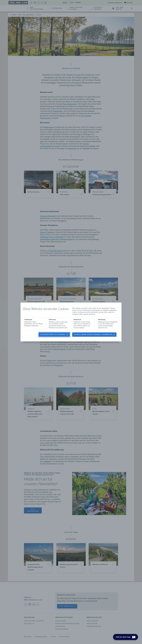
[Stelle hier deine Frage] (126, 637)
